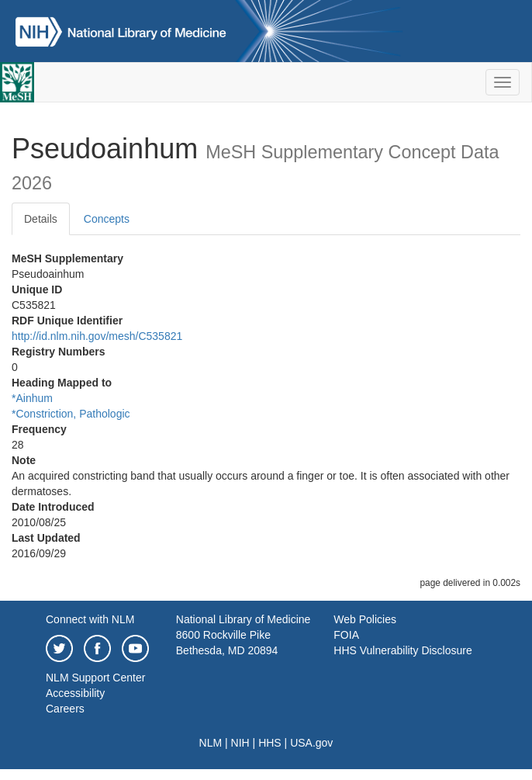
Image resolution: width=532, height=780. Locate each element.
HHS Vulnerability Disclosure (402, 650)
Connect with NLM (90, 619)
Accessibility (75, 693)
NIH (240, 743)
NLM (211, 743)
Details (41, 219)
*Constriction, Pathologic (71, 414)
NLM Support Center (95, 678)
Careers (65, 709)
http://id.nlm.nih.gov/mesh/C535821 (97, 336)
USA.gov (311, 743)
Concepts (107, 219)
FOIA (346, 635)
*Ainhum (32, 398)
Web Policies (365, 619)
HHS (270, 743)
